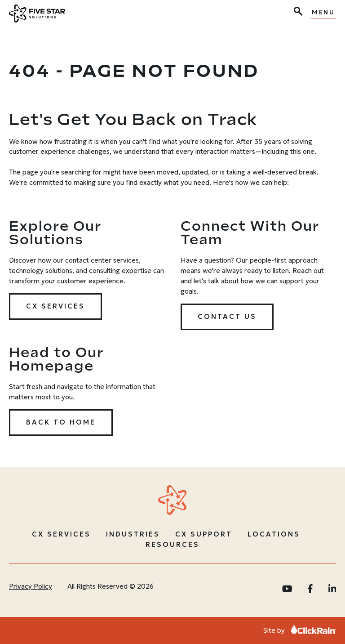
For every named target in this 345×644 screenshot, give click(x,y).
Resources (172, 544)
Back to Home (61, 422)
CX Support (204, 534)
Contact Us (227, 316)
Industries (133, 534)
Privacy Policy (31, 586)
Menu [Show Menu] (323, 12)
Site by (300, 630)
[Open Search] (297, 12)
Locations (274, 534)
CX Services (55, 306)
